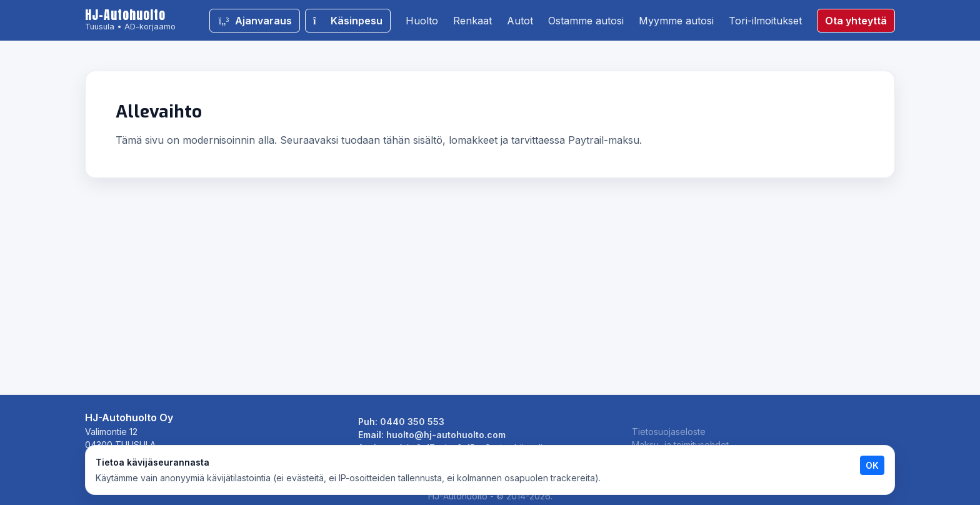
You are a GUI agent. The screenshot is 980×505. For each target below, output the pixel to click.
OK (872, 465)
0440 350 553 (412, 422)
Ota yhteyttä (856, 21)
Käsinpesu (348, 21)
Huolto (422, 21)
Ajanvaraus (255, 21)
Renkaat (472, 21)
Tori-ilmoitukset (765, 21)
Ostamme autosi (586, 21)
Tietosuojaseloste (669, 432)
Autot (520, 21)
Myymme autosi (676, 21)
